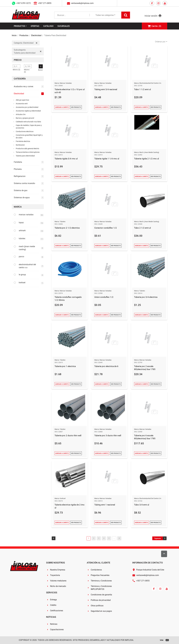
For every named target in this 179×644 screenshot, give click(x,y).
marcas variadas (26, 215)
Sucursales (64, 26)
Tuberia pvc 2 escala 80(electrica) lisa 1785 (145, 368)
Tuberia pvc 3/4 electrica (146, 297)
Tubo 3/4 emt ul (142, 505)
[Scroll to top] (164, 554)
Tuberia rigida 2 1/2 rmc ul (147, 158)
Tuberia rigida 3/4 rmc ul (67, 158)
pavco (21, 257)
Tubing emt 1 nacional (105, 505)
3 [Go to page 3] (99, 538)
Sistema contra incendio (24, 183)
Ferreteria (18, 162)
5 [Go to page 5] (109, 538)
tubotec (22, 238)
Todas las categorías (105, 15)
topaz (21, 223)
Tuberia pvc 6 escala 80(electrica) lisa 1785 (145, 437)
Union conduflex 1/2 (104, 297)
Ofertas (35, 26)
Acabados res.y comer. (24, 86)
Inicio (14, 35)
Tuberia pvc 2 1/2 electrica (68, 228)
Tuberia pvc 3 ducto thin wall (109, 435)
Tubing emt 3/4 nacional (106, 89)
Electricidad (36, 35)
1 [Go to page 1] (89, 538)
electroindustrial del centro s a (27, 266)
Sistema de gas (21, 190)
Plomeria (18, 169)
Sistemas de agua (22, 198)
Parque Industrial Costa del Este (150, 570)
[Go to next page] (159, 538)
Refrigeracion (20, 176)
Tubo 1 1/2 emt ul (143, 89)
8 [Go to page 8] (119, 538)
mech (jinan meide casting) (27, 248)
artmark (22, 230)
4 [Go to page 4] (104, 538)
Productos (20, 26)
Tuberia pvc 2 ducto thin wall (69, 435)
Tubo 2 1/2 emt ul (143, 228)
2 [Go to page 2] (94, 538)
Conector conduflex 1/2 (106, 228)
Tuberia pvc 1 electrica (66, 366)
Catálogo (48, 26)
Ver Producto (76, 107)
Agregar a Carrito (62, 107)
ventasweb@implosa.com (82, 3)
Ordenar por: (160, 42)
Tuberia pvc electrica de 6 (107, 366)
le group (22, 275)
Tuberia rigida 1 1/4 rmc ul (107, 158)
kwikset (22, 283)
